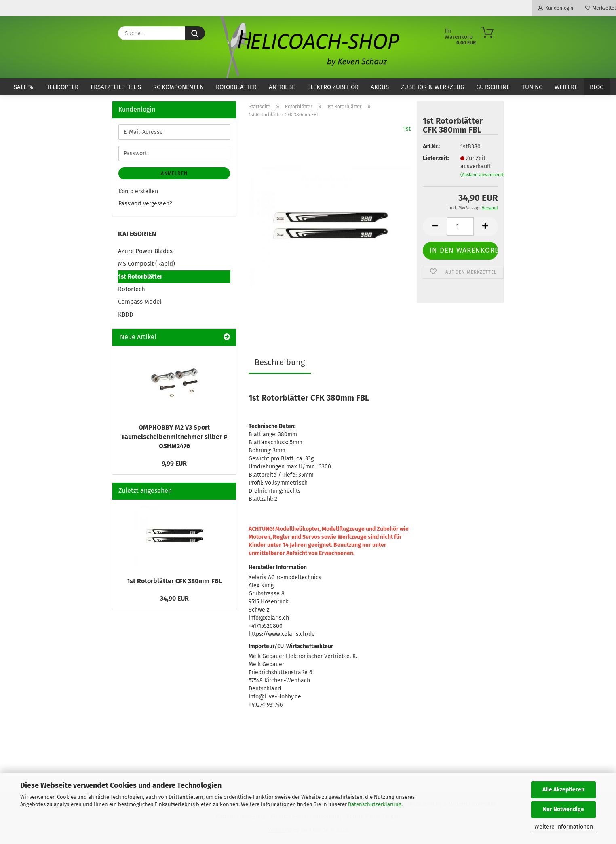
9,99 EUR (174, 463)
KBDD (126, 314)
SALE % (23, 87)
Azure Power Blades (145, 251)
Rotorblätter (236, 87)
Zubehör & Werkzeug (432, 87)
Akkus (380, 87)
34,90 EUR (174, 598)
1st (407, 129)
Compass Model (140, 302)
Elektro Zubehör (333, 87)
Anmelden (174, 173)
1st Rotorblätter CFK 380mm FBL (174, 581)
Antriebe (282, 87)
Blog (597, 87)
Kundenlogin (556, 8)
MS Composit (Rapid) (147, 264)
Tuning (532, 87)
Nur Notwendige (563, 809)
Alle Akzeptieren (563, 790)
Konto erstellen (138, 191)
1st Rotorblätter (140, 276)
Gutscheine (493, 87)
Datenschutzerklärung (375, 804)
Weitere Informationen (564, 827)
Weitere (566, 87)
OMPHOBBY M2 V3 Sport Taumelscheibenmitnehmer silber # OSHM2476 (174, 437)
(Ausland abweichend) (483, 175)
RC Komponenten (178, 87)
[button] (435, 227)
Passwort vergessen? (145, 204)
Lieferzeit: (435, 158)
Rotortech (132, 289)
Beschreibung (280, 362)
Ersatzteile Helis (116, 87)
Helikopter (62, 87)
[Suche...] (195, 33)
